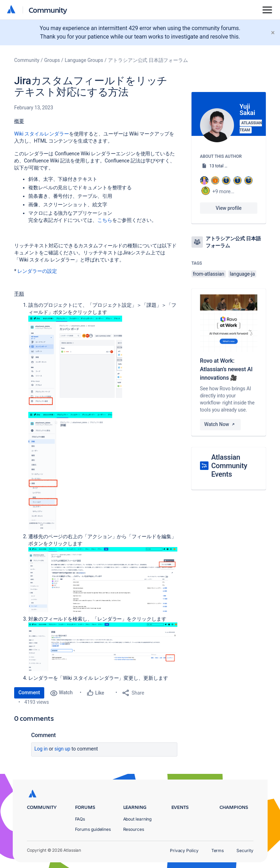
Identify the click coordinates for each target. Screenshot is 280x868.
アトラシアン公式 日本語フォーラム (148, 60)
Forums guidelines (93, 829)
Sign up (62, 749)
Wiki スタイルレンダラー (42, 134)
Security (245, 850)
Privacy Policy (184, 850)
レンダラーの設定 (37, 271)
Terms (218, 850)
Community (48, 10)
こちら (105, 220)
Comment (29, 692)
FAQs (80, 819)
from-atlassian (209, 274)
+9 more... (223, 191)
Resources (134, 829)
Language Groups (84, 60)
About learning (138, 819)
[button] (75, 363)
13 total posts (222, 166)
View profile (228, 208)
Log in (41, 749)
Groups (52, 60)
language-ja (242, 274)
